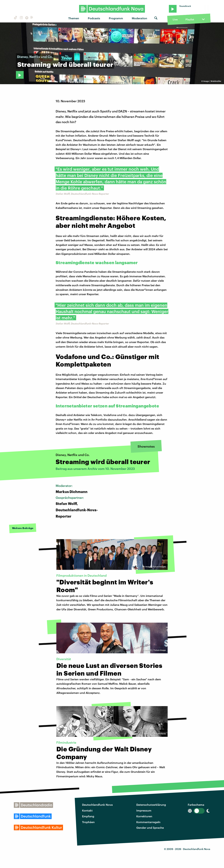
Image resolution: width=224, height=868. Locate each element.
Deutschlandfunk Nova (97, 805)
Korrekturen (144, 816)
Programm (116, 18)
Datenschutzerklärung (151, 805)
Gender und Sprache (150, 828)
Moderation (139, 18)
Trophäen (88, 822)
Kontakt (87, 810)
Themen (74, 18)
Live (175, 19)
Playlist (190, 19)
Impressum (144, 810)
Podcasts (94, 18)
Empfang (88, 816)
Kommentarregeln (148, 822)
